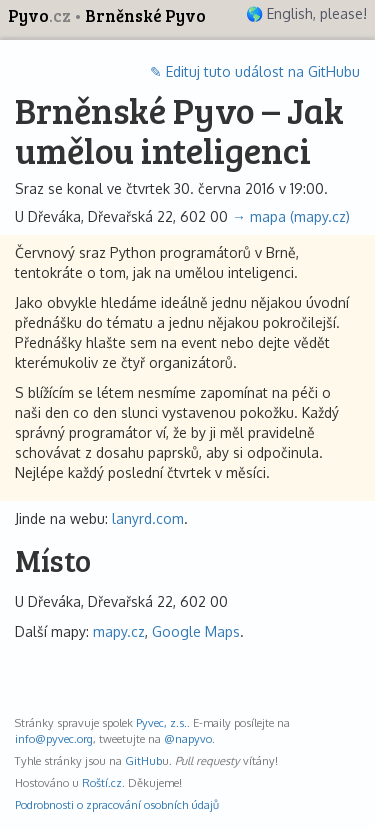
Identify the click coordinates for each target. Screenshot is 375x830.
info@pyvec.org (54, 738)
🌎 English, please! (306, 13)
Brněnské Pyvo (145, 15)
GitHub (143, 760)
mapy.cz (119, 631)
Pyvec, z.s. (161, 722)
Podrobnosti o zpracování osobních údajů (117, 804)
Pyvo (41, 15)
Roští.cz (102, 782)
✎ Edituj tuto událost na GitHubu (255, 71)
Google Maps (196, 631)
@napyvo (188, 738)
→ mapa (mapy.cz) (291, 216)
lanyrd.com (148, 518)
